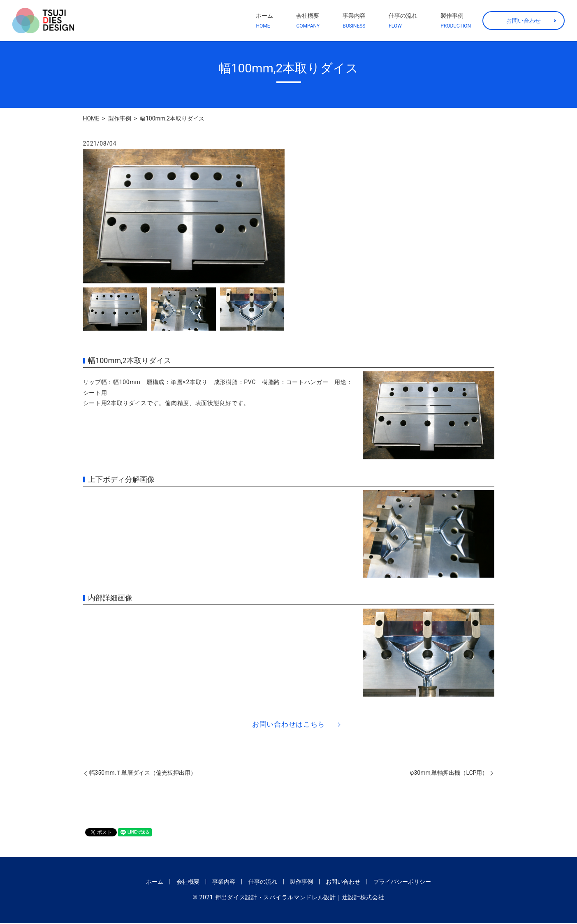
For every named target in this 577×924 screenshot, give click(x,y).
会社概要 (308, 21)
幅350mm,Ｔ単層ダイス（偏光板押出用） (143, 774)
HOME (91, 118)
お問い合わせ (524, 21)
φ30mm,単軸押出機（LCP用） (449, 774)
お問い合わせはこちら (288, 724)
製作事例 (456, 21)
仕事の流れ (403, 21)
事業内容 (354, 21)
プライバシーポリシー (402, 882)
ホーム (264, 21)
